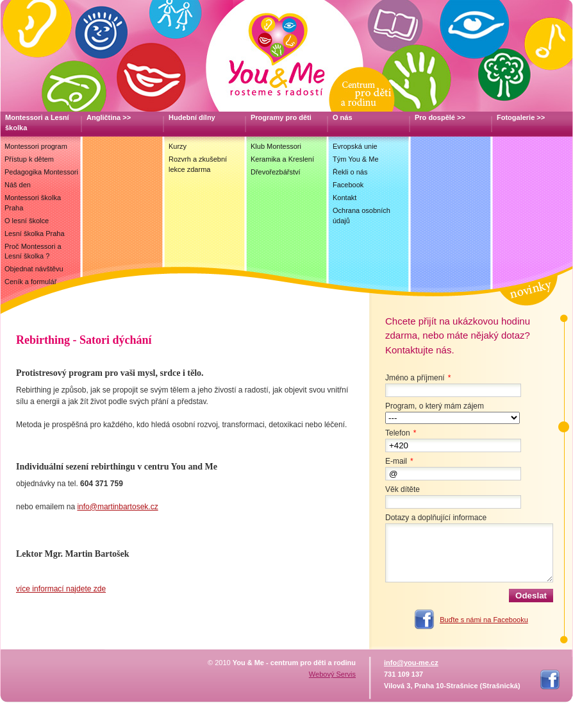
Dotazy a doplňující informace (436, 518)
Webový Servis (332, 674)
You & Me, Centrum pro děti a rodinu (286, 56)
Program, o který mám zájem (435, 406)
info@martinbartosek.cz (117, 507)
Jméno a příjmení (419, 378)
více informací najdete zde (61, 589)
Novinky (527, 289)
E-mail (401, 461)
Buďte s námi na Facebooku (484, 620)
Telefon (402, 433)
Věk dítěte (403, 489)
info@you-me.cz (411, 663)
